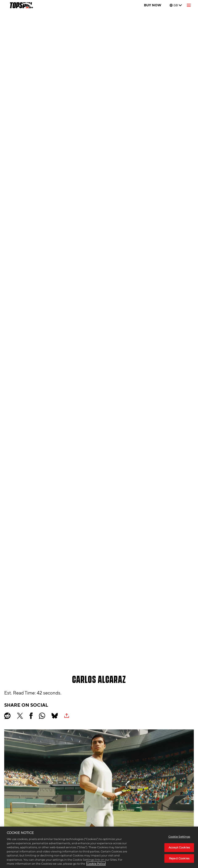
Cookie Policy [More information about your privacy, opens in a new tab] (96, 864)
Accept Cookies (179, 847)
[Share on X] (20, 716)
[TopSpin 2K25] (21, 5)
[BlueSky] (55, 716)
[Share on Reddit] (7, 716)
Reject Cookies (179, 858)
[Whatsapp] (42, 716)
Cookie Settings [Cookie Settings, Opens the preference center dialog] (179, 837)
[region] (99, 847)
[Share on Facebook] (31, 716)
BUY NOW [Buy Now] (153, 5)
